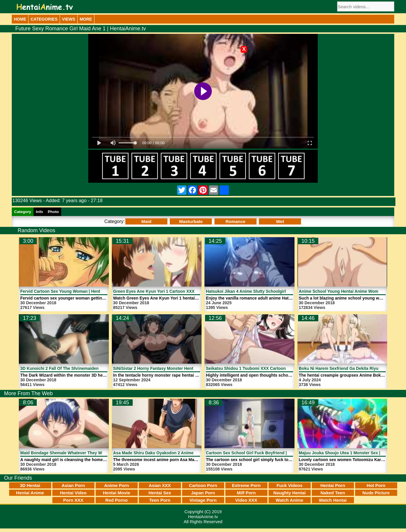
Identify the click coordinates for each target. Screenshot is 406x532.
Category (23, 212)
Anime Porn (117, 485)
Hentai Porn (333, 485)
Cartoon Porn (203, 485)
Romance (236, 221)
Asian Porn (73, 485)
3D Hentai (30, 485)
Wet (280, 221)
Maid (146, 221)
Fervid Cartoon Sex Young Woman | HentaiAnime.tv (71, 291)
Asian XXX (160, 485)
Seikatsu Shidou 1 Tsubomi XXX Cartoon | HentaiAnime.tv (263, 368)
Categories (44, 19)
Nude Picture (376, 493)
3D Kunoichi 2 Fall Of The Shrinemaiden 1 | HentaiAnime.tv (78, 368)
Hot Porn (376, 485)
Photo (53, 212)
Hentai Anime (30, 493)
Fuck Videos (289, 485)
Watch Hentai (333, 500)
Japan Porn (203, 493)
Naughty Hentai (289, 493)
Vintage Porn (203, 500)
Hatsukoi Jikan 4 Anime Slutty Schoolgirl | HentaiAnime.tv (263, 291)
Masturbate (191, 221)
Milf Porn (246, 493)
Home (20, 19)
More (86, 19)
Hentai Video (73, 493)
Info (39, 212)
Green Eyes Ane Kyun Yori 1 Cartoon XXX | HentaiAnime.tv (171, 291)
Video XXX (246, 500)
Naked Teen (333, 493)
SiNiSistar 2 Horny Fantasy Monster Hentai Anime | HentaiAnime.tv (179, 368)
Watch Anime (289, 500)
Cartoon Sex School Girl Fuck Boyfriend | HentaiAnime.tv (262, 453)
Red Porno (117, 500)
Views (69, 19)
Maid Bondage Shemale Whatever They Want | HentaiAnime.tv (81, 453)
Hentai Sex (160, 493)
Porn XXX (73, 500)
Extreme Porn (246, 485)
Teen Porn (160, 500)
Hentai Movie (117, 493)
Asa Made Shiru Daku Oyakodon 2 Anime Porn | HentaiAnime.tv (175, 453)
